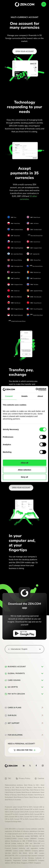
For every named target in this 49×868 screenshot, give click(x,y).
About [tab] (40, 396)
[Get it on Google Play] (25, 633)
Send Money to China (37, 790)
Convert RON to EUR (36, 819)
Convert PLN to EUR (25, 807)
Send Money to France (21, 797)
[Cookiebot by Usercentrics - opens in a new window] (36, 389)
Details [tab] (25, 396)
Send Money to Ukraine (24, 787)
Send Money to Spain (36, 797)
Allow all (24, 463)
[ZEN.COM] (11, 766)
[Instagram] (43, 766)
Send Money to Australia (13, 800)
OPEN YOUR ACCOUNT (25, 51)
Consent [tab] (9, 396)
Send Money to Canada (13, 792)
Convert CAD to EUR (21, 812)
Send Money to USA (31, 785)
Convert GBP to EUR (16, 809)
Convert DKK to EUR (16, 817)
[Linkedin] (24, 766)
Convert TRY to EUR (21, 819)
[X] (30, 766)
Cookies (39, 778)
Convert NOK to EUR (26, 814)
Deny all (25, 477)
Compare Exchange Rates (13, 822)
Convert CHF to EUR (31, 809)
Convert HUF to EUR (31, 817)
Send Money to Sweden (25, 795)
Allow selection (24, 470)
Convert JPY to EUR (11, 814)
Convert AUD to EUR (36, 812)
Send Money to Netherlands (31, 792)
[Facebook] (36, 766)
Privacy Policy (23, 778)
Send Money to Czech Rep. (20, 790)
